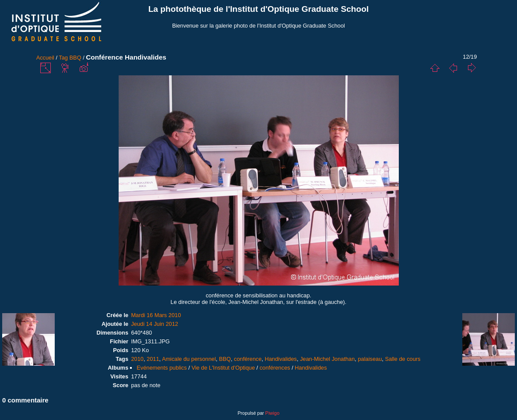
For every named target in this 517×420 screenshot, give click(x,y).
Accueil (45, 58)
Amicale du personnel (189, 359)
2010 (137, 359)
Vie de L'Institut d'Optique (223, 368)
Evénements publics (162, 368)
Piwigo (272, 413)
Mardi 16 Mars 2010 (156, 315)
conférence (248, 359)
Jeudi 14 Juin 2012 (154, 324)
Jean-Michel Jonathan (327, 359)
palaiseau (370, 359)
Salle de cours (403, 359)
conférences (275, 368)
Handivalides (281, 359)
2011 (153, 359)
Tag (63, 58)
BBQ (76, 58)
